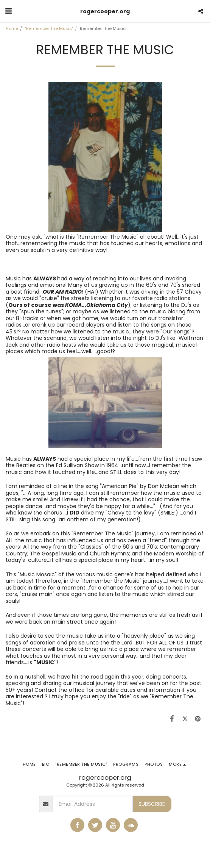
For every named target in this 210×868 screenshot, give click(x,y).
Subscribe (152, 804)
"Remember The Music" (49, 28)
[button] (8, 11)
